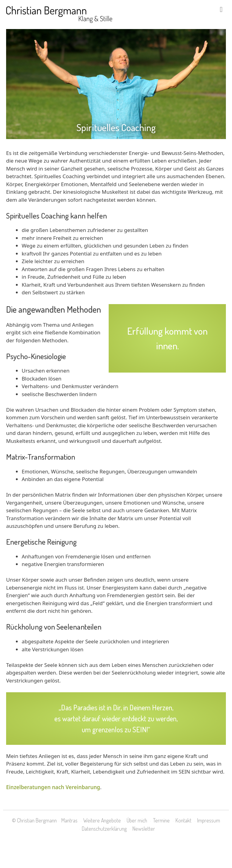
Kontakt (183, 820)
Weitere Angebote (102, 820)
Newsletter (144, 829)
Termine (161, 820)
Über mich (137, 820)
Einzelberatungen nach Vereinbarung (53, 787)
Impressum (209, 820)
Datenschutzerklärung (104, 829)
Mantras (69, 820)
